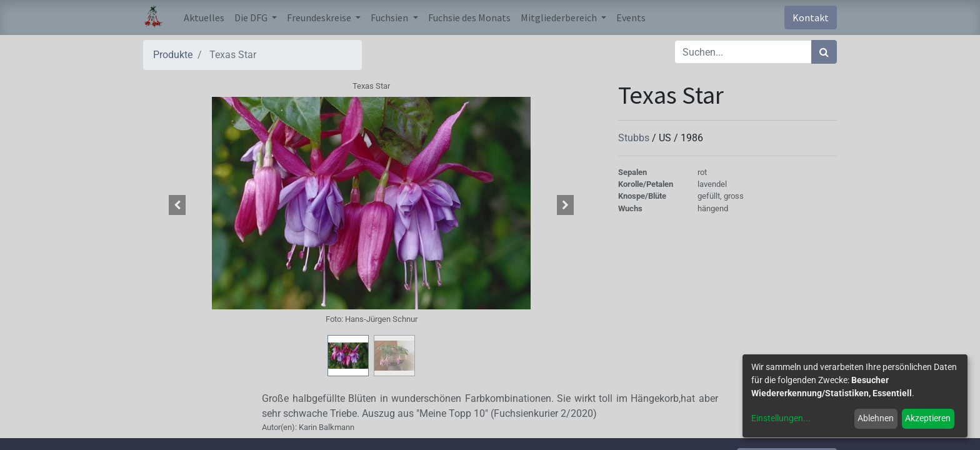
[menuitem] (204, 17)
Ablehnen (876, 418)
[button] (177, 205)
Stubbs (635, 138)
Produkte (173, 55)
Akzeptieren (928, 418)
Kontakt (811, 17)
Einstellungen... (781, 418)
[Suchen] (824, 52)
